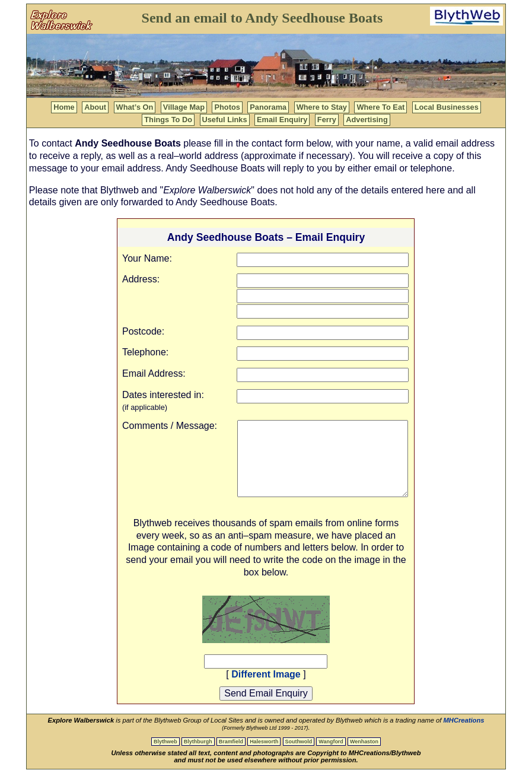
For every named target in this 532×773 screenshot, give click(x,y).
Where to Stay (322, 107)
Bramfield (231, 742)
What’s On (135, 107)
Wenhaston (364, 742)
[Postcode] (323, 333)
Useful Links (225, 120)
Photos (227, 107)
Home (64, 107)
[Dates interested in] (323, 396)
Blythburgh (198, 742)
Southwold (299, 742)
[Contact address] (323, 375)
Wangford (331, 742)
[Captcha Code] (266, 661)
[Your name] (323, 260)
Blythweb (165, 742)
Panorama (268, 107)
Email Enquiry (282, 120)
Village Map (184, 107)
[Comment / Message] (323, 459)
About (95, 107)
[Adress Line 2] (323, 296)
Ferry (327, 120)
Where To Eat (380, 107)
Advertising (367, 120)
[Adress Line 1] (323, 281)
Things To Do (168, 120)
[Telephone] (323, 354)
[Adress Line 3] (323, 311)
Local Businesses (447, 107)
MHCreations (464, 720)
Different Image (266, 674)
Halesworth (264, 742)
